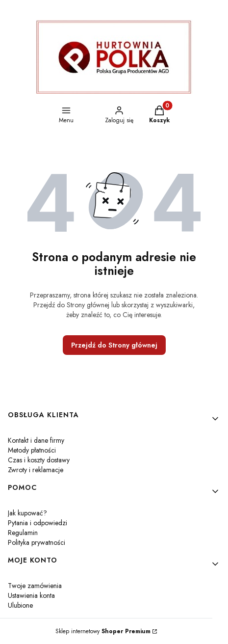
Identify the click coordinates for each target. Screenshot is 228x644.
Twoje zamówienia (35, 586)
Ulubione (20, 605)
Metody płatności (32, 450)
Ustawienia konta (31, 595)
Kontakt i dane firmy (36, 440)
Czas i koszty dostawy (39, 460)
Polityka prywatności (37, 542)
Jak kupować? (27, 513)
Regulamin (23, 533)
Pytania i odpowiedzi (38, 523)
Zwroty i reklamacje (36, 470)
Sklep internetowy (103, 631)
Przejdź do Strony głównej (114, 345)
